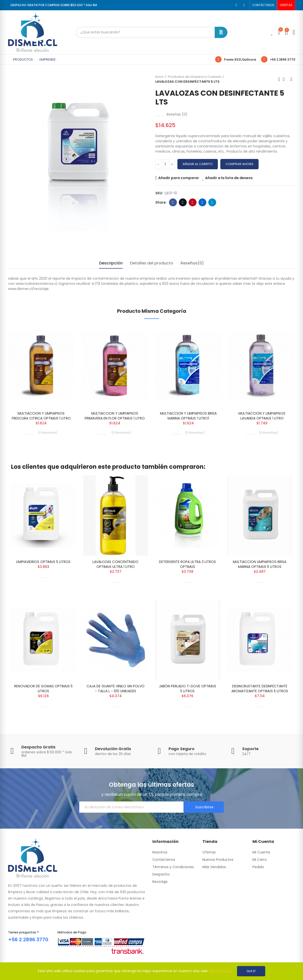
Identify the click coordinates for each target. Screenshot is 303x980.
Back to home (285, 79)
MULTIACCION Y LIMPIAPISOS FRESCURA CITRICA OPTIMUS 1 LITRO (41, 416)
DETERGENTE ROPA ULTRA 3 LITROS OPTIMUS (187, 564)
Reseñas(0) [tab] (192, 263)
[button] (263, 5)
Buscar (221, 32)
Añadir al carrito (198, 164)
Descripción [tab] (111, 263)
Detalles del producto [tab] (152, 263)
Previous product (279, 79)
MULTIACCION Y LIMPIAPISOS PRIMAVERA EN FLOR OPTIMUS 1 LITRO (115, 416)
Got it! (251, 971)
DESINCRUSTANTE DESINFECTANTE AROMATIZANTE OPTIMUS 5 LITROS (260, 689)
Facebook (173, 202)
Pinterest (192, 202)
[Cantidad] (165, 164)
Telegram (212, 202)
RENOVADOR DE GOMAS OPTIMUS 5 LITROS (43, 689)
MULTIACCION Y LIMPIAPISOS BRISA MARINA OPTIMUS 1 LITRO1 (188, 416)
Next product (291, 79)
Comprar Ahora (239, 164)
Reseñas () (177, 114)
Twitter (183, 202)
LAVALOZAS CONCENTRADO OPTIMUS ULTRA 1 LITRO (115, 564)
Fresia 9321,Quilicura (240, 59)
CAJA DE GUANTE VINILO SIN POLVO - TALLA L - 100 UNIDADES (116, 689)
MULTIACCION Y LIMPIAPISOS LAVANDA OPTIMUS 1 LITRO (262, 416)
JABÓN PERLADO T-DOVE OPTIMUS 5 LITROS (188, 689)
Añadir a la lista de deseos (229, 178)
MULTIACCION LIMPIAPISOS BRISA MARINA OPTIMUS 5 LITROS (260, 564)
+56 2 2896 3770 (283, 59)
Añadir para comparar (179, 178)
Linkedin (202, 202)
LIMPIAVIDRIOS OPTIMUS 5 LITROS (43, 562)
